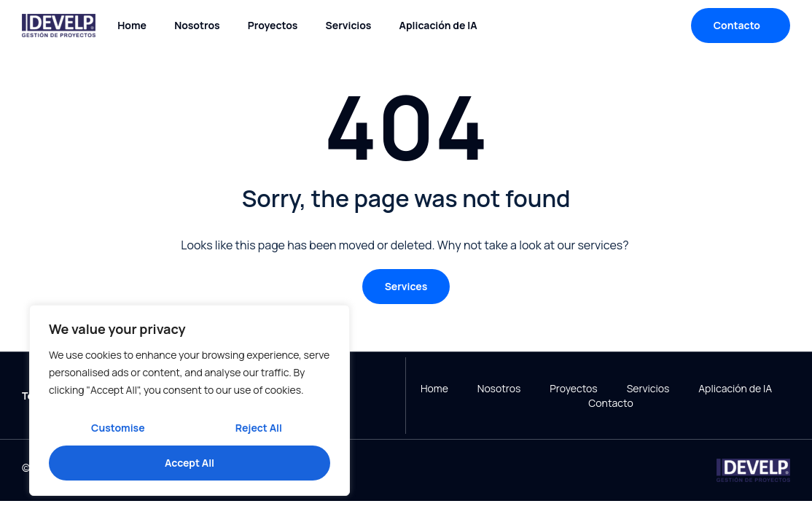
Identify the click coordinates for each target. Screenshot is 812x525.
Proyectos (273, 25)
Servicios (349, 25)
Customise (118, 428)
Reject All (259, 428)
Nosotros (197, 25)
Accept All (190, 463)
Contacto (610, 403)
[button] (406, 287)
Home (132, 25)
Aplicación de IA (438, 25)
